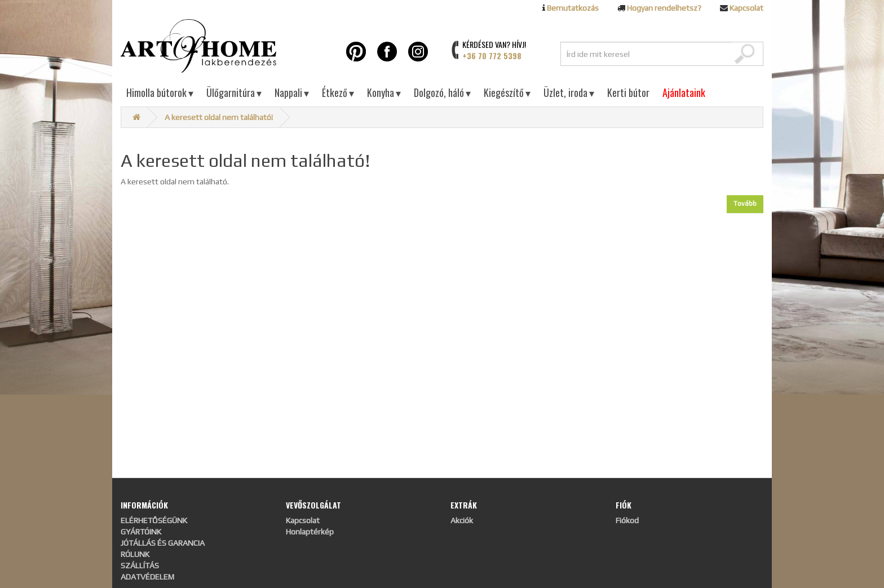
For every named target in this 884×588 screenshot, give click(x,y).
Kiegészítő (507, 92)
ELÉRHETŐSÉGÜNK (154, 520)
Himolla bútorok (160, 92)
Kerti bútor (628, 92)
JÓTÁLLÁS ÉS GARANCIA (163, 543)
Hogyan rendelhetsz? (664, 8)
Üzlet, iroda (569, 92)
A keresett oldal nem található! (219, 117)
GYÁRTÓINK (141, 532)
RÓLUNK (135, 554)
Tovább (745, 204)
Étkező (338, 92)
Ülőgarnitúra (234, 92)
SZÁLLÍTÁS (140, 565)
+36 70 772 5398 (492, 56)
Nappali (292, 92)
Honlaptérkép (310, 532)
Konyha (384, 92)
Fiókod (627, 520)
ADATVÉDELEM (147, 577)
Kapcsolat (746, 8)
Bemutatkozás (573, 8)
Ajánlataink (684, 92)
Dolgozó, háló (442, 92)
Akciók (462, 520)
